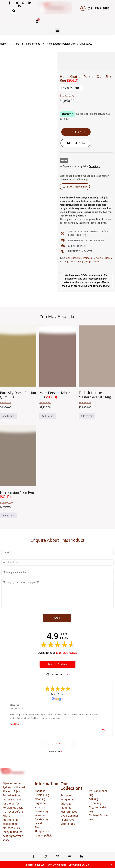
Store (16, 44)
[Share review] (104, 731)
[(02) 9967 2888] (83, 8)
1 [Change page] (49, 744)
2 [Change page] (53, 744)
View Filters (57, 675)
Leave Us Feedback (58, 664)
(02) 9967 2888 (99, 8)
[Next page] (72, 744)
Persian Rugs (33, 44)
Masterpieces (85, 258)
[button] (14, 11)
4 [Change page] (60, 744)
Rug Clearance (93, 262)
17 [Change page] (66, 744)
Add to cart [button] (8, 416)
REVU (63, 751)
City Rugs (71, 258)
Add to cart (76, 132)
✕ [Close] (112, 865)
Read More (15, 724)
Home (3, 44)
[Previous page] (43, 744)
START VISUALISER (75, 187)
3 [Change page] (56, 744)
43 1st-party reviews (66, 653)
